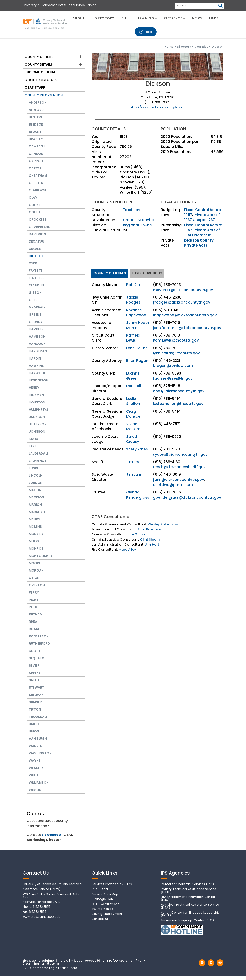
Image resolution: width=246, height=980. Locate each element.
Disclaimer (47, 965)
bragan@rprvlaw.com (173, 366)
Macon (35, 494)
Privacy (77, 965)
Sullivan (36, 699)
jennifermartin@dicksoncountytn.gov (187, 328)
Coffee (35, 216)
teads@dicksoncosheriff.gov (179, 467)
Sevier (34, 670)
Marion (35, 509)
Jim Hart (152, 545)
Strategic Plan (102, 903)
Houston (37, 406)
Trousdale (38, 721)
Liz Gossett (52, 839)
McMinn (36, 531)
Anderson (38, 107)
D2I (25, 972)
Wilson (35, 794)
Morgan (36, 575)
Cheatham (38, 180)
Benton (35, 121)
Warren (36, 750)
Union (34, 735)
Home (169, 47)
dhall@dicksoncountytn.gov (179, 391)
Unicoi (34, 728)
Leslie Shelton (133, 401)
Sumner (35, 706)
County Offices (39, 57)
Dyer (33, 268)
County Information (44, 95)
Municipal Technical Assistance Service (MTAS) (190, 910)
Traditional (133, 210)
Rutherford (39, 648)
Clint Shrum (150, 540)
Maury (34, 523)
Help (148, 32)
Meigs (34, 545)
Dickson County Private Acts (199, 243)
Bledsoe (36, 129)
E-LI (126, 18)
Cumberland (40, 231)
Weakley (36, 772)
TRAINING (147, 18)
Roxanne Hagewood (136, 313)
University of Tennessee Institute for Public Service (59, 5)
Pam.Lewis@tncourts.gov (176, 340)
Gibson (35, 297)
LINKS (214, 18)
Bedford (36, 114)
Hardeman (38, 355)
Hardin (35, 363)
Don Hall (134, 386)
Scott (35, 655)
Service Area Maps (106, 898)
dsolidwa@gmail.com (173, 485)
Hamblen (36, 333)
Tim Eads (134, 462)
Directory (184, 47)
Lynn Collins (137, 348)
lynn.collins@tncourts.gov (176, 353)
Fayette (36, 275)
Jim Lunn (134, 474)
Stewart (37, 692)
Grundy (36, 326)
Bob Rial (133, 285)
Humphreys (39, 414)
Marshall (37, 516)
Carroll (36, 165)
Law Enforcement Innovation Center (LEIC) (188, 903)
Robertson (39, 640)
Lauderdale (39, 458)
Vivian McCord (133, 426)
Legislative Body (147, 273)
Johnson (37, 436)
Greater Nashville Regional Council (138, 222)
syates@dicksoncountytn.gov (180, 454)
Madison (36, 501)
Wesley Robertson (163, 524)
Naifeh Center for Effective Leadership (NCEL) (190, 918)
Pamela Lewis (133, 338)
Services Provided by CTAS (112, 888)
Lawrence (37, 465)
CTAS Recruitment (105, 908)
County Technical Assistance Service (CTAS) (189, 895)
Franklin (36, 289)
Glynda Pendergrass (138, 495)
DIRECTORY (104, 18)
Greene (35, 319)
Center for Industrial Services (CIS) (187, 888)
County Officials (110, 273)
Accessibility (95, 965)
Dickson (36, 260)
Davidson (37, 238)
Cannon (36, 158)
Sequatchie (39, 662)
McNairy (36, 538)
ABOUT (80, 18)
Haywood (38, 377)
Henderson (39, 385)
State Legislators (41, 80)
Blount (35, 136)
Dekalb (35, 253)
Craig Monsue (133, 414)
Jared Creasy (133, 439)
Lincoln (36, 480)
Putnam (36, 618)
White (34, 779)
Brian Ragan (137, 361)
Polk (33, 611)
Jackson (37, 421)
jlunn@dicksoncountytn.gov (178, 480)
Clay (33, 202)
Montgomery (41, 560)
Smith (34, 684)
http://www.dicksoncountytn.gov (158, 107)
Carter (35, 172)
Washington (40, 757)
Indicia (63, 965)
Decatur (36, 246)
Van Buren (38, 743)
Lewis (33, 472)
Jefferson (38, 428)
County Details (39, 64)
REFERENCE (174, 18)
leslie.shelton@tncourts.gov (178, 404)
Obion (34, 582)
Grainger (37, 311)
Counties (201, 47)
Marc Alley (127, 550)
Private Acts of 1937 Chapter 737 (202, 217)
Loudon (36, 487)
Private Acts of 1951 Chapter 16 (202, 233)
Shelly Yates (137, 449)
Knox (33, 443)
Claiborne (38, 194)
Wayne (35, 765)
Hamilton (37, 341)
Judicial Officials (41, 72)
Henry (34, 392)
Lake (33, 450)
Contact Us (100, 923)
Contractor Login (44, 972)
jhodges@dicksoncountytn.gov (182, 302)
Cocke (35, 209)
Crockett (38, 224)
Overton (37, 589)
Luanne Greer (133, 376)
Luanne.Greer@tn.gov (173, 378)
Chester (36, 187)
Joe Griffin (136, 534)
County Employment (107, 918)
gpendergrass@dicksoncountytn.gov (187, 497)
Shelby (35, 677)
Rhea (33, 626)
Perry (34, 597)
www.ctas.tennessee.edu (41, 921)
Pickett (36, 604)
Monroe (36, 553)
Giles (33, 304)
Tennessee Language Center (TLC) (187, 925)
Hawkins (36, 370)
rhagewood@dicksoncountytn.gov (185, 315)
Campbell (37, 151)
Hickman (36, 399)
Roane (34, 633)
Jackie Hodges (133, 300)
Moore (35, 567)
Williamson (39, 787)
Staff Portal (69, 972)
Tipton (35, 714)
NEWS (197, 18)
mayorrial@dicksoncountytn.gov (183, 290)
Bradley (36, 143)
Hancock (37, 348)
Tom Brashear (149, 529)
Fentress (37, 282)
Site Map (29, 965)
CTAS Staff (35, 87)
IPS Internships (102, 913)
